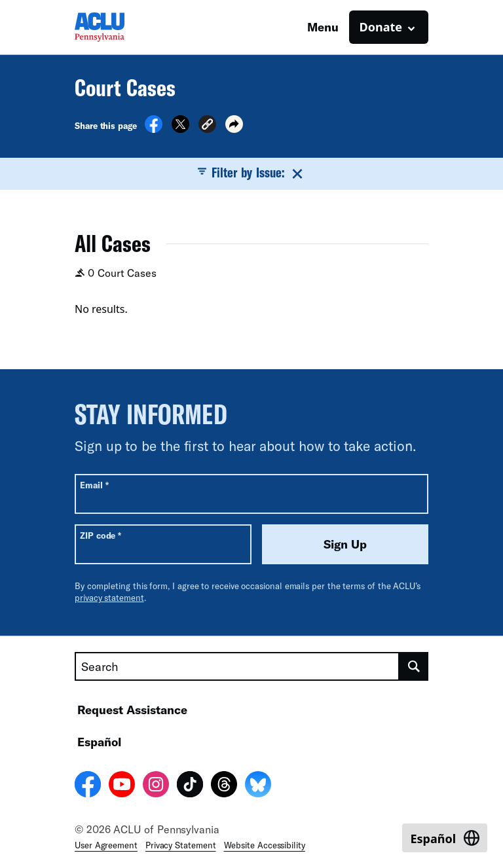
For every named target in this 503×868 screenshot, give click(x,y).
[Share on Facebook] (154, 129)
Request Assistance (132, 710)
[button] (207, 126)
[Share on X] (180, 129)
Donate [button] (381, 27)
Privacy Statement (181, 845)
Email (94, 485)
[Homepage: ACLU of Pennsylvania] (121, 27)
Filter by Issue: (251, 173)
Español (99, 742)
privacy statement (109, 598)
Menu (323, 27)
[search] (414, 666)
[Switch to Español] (445, 838)
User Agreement (106, 845)
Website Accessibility (265, 845)
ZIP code (101, 535)
